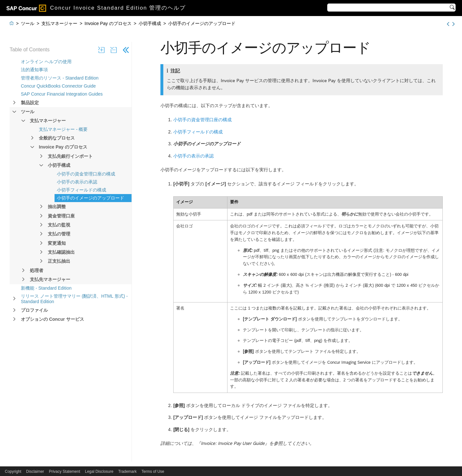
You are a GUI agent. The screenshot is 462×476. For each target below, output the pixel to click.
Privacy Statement (64, 472)
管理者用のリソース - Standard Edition (60, 78)
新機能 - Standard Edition (46, 288)
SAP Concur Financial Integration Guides (62, 94)
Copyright (13, 472)
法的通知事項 (34, 70)
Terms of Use (153, 472)
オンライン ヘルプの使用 (46, 62)
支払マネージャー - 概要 (63, 129)
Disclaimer (35, 472)
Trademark (127, 472)
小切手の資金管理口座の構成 (86, 174)
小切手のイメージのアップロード (90, 198)
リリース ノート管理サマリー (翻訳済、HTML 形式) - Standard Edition (74, 299)
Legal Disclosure (99, 472)
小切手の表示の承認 (77, 182)
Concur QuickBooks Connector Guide (58, 86)
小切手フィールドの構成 (81, 190)
